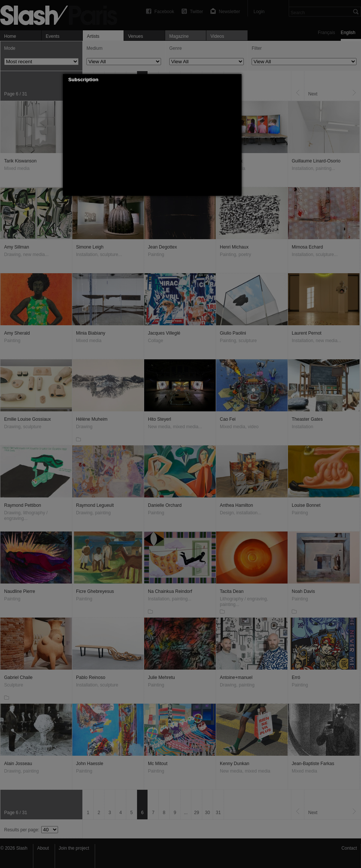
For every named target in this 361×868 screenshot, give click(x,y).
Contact (349, 848)
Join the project (74, 848)
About (43, 848)
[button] (236, 80)
